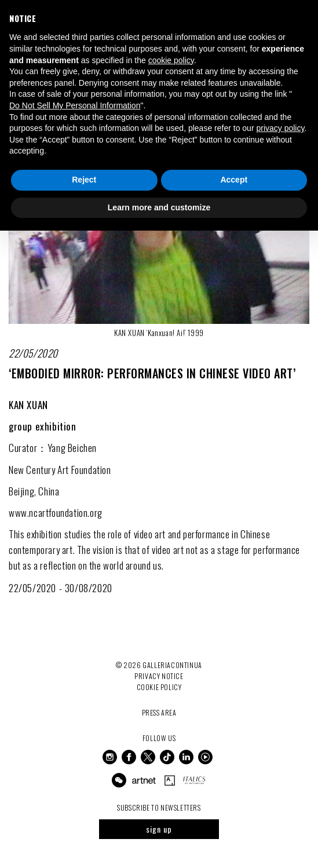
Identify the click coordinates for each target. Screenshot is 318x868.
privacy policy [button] (280, 128)
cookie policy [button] (171, 60)
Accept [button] (234, 180)
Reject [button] (84, 180)
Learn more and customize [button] (159, 207)
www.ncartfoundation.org (56, 513)
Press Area (159, 712)
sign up (159, 829)
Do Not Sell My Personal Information (75, 105)
